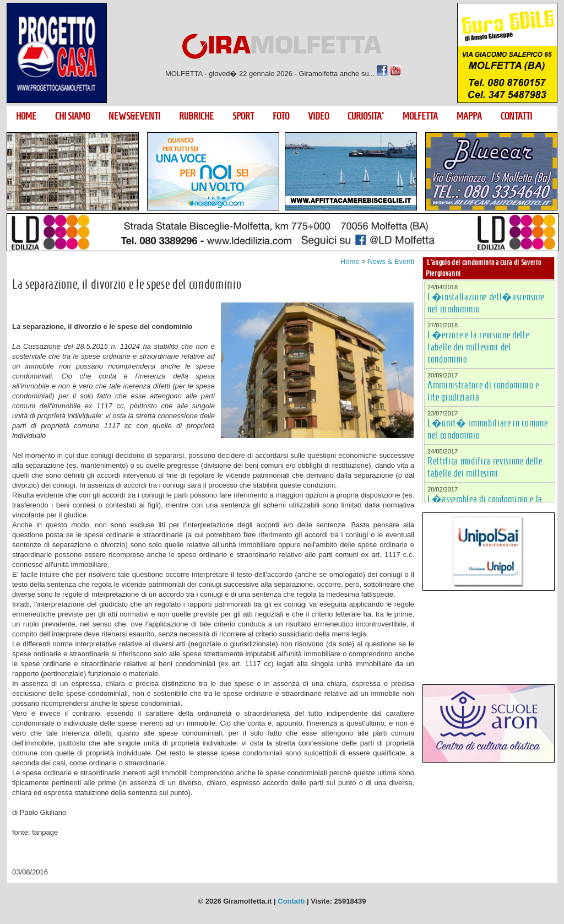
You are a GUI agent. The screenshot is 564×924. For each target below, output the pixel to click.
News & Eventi (391, 261)
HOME (26, 116)
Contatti (291, 901)
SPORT (243, 116)
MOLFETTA (420, 116)
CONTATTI (516, 116)
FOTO (281, 116)
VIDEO (318, 116)
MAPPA (469, 116)
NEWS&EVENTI (134, 116)
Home (350, 261)
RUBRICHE (196, 116)
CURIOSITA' (366, 116)
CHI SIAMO (72, 116)
